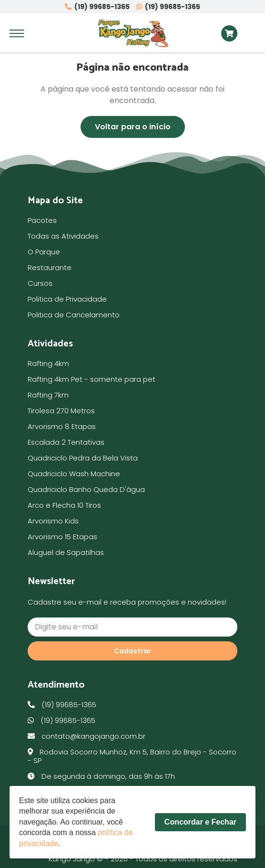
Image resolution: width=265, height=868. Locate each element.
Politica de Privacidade (67, 299)
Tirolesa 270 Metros (61, 411)
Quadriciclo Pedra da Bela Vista (83, 458)
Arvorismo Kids (53, 521)
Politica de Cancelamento (74, 315)
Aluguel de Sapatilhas (66, 552)
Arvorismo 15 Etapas (62, 537)
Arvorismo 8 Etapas (62, 426)
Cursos (40, 283)
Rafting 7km (48, 395)
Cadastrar (132, 651)
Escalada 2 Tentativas (66, 442)
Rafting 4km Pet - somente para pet (92, 379)
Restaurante (50, 267)
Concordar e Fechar (200, 822)
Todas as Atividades (63, 236)
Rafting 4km (48, 363)
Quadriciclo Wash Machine (74, 474)
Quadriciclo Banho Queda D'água (86, 489)
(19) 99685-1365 (97, 7)
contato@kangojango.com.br (87, 736)
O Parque (44, 252)
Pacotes (42, 220)
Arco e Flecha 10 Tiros (64, 505)
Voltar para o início (133, 127)
